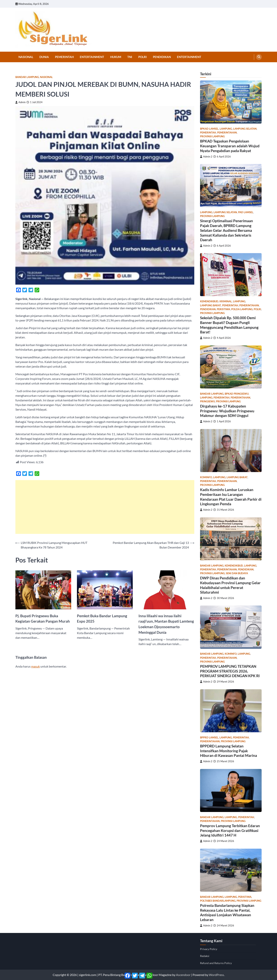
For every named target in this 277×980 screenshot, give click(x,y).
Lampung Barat (211, 305)
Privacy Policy (209, 949)
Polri (143, 57)
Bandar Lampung (27, 77)
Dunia (44, 57)
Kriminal (226, 301)
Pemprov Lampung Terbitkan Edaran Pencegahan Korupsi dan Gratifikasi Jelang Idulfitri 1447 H (230, 830)
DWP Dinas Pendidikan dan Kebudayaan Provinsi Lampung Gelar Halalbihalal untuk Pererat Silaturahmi (230, 585)
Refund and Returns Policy (216, 963)
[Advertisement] (105, 507)
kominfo (206, 477)
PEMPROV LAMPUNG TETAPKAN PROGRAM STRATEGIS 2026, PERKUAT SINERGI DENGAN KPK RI (230, 671)
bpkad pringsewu (237, 394)
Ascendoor (183, 975)
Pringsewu (207, 401)
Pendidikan (162, 57)
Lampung (226, 129)
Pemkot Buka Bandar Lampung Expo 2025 (102, 619)
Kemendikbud (209, 301)
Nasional (26, 57)
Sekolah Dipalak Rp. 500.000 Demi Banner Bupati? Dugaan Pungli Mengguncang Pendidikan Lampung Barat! (229, 325)
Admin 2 (206, 157)
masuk (35, 666)
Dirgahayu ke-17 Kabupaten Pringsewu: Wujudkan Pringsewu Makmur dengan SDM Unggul (227, 411)
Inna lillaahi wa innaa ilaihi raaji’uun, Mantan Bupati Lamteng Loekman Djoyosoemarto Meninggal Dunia (166, 624)
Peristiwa (223, 309)
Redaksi (205, 956)
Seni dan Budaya (237, 573)
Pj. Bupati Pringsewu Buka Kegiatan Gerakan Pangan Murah (43, 619)
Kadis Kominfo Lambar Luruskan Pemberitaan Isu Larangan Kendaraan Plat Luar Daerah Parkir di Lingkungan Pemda (231, 497)
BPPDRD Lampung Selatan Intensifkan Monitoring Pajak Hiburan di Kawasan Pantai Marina (229, 751)
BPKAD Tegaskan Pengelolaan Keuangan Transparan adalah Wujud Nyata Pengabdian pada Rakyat (230, 146)
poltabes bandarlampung (218, 901)
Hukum (116, 57)
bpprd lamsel (209, 738)
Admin (20, 102)
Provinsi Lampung (212, 136)
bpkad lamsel (209, 129)
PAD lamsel (246, 212)
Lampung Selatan (245, 129)
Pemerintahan (227, 133)
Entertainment (92, 57)
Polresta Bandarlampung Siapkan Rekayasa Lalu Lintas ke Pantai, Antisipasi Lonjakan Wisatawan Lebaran (227, 912)
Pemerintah (64, 57)
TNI (130, 57)
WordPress (216, 975)
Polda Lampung (242, 309)
